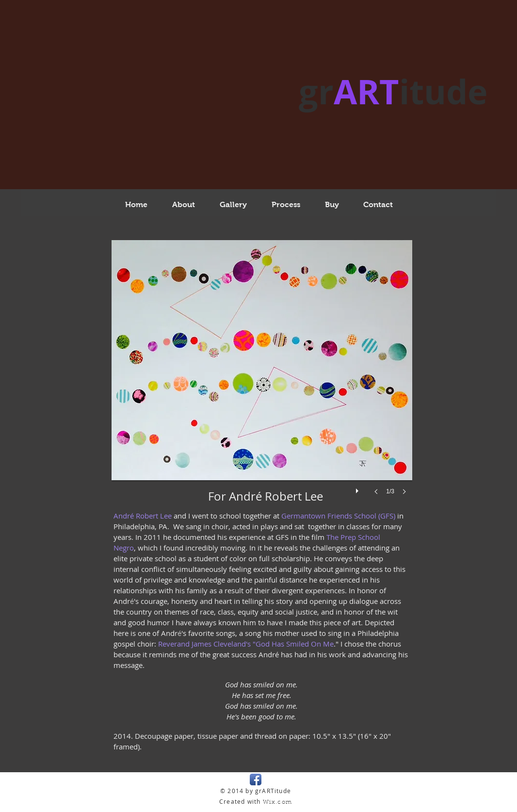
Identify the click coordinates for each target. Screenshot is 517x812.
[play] (358, 488)
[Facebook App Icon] (256, 780)
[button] (262, 377)
